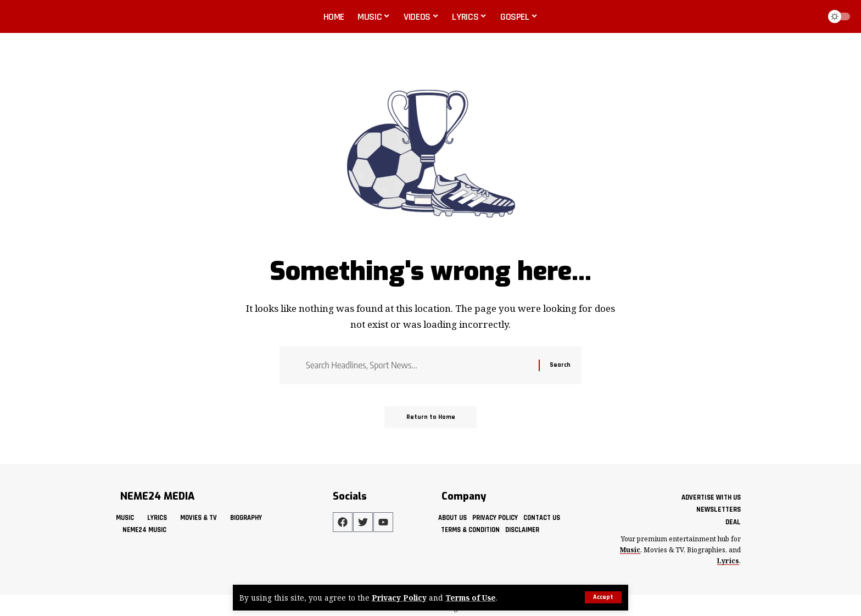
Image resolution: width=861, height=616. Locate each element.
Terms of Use (471, 598)
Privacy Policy (399, 598)
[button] (603, 597)
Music (630, 550)
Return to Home (431, 417)
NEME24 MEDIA (157, 496)
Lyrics (728, 561)
